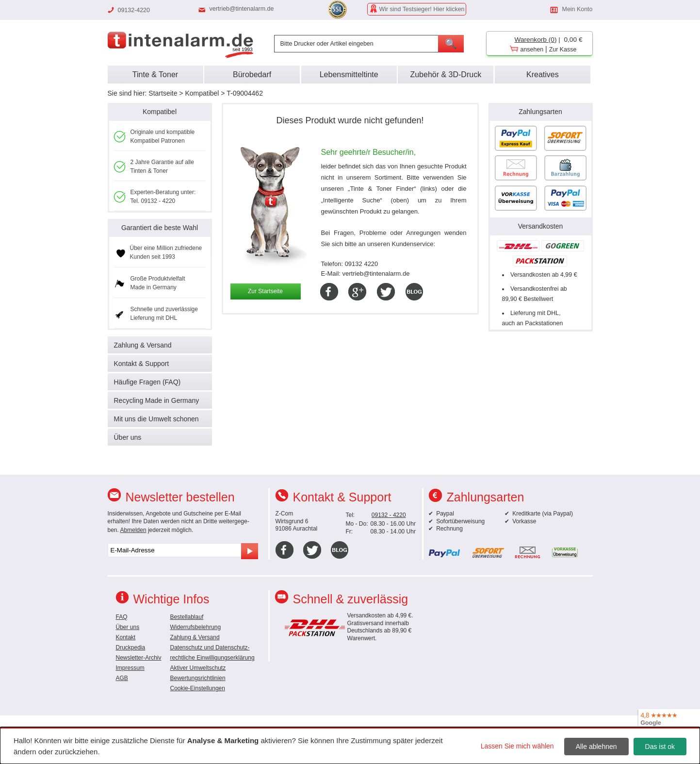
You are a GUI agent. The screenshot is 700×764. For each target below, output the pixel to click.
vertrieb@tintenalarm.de (242, 9)
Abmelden (133, 530)
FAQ (122, 617)
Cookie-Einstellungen (198, 688)
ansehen (532, 50)
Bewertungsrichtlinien (198, 678)
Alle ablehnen (596, 747)
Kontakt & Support (142, 364)
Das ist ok (660, 747)
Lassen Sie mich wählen (517, 746)
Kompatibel (202, 93)
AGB (122, 678)
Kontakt (126, 637)
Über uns (128, 437)
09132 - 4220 (389, 515)
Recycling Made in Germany (157, 400)
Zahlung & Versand (143, 345)
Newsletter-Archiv (139, 658)
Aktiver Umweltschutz (198, 668)
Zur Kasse (563, 50)
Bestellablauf (187, 617)
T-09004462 (245, 93)
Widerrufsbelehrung (196, 627)
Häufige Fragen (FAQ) (147, 382)
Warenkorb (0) (536, 40)
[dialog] (350, 746)
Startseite (163, 93)
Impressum (130, 668)
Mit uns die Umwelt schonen (156, 419)
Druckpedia (131, 648)
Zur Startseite (265, 291)
